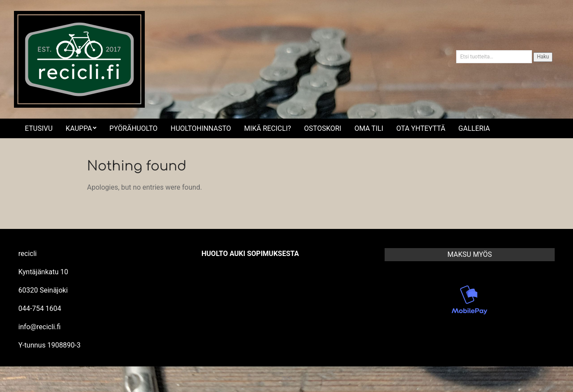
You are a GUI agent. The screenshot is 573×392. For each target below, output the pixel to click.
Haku (543, 57)
